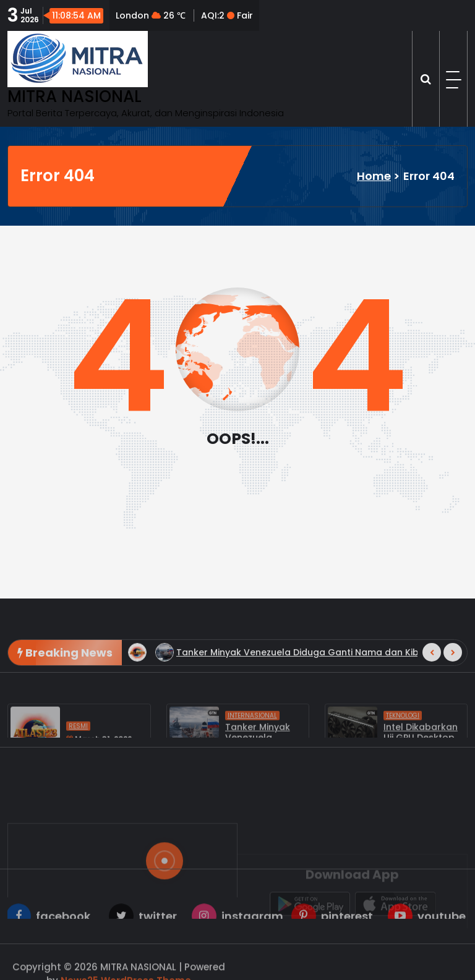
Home (374, 176)
